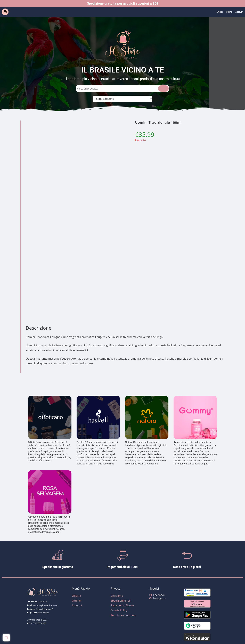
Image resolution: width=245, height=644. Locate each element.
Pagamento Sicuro (122, 605)
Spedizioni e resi (121, 601)
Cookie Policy (119, 610)
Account (238, 12)
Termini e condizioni (123, 615)
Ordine (226, 12)
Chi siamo (117, 596)
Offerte (214, 12)
